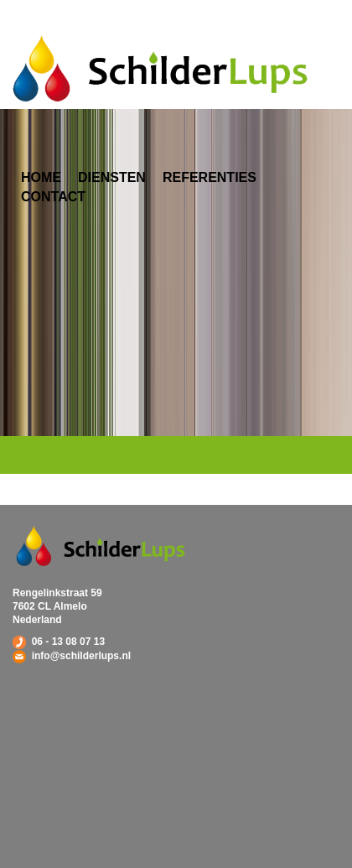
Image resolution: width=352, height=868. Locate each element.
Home (41, 177)
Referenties (210, 177)
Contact (53, 197)
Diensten (112, 177)
